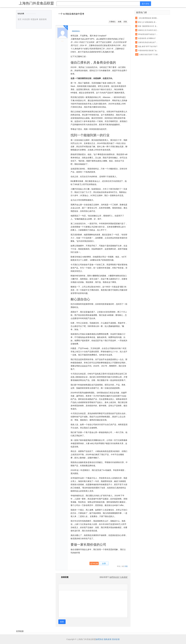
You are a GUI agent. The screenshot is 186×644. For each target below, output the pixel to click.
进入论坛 (146, 4)
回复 (125, 22)
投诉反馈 (116, 639)
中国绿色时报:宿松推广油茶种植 (148, 51)
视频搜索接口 (76, 31)
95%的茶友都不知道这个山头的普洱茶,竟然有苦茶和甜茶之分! (148, 34)
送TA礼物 (94, 563)
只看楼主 (112, 22)
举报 (119, 566)
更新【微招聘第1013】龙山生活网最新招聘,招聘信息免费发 (148, 26)
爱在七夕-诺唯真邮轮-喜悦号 (148, 22)
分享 (104, 563)
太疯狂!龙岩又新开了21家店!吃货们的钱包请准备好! (149, 55)
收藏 (120, 22)
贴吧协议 (100, 639)
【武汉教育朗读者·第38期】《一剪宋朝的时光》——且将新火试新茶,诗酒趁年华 (148, 18)
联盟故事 (34, 19)
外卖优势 (26, 19)
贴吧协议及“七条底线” (119, 577)
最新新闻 (43, 19)
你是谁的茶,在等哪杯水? (147, 38)
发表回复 (63, 577)
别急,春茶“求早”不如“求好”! (148, 46)
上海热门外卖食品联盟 (36, 3)
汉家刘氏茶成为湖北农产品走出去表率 (148, 42)
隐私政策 (108, 639)
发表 (62, 622)
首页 (20, 19)
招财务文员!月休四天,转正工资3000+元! (148, 30)
